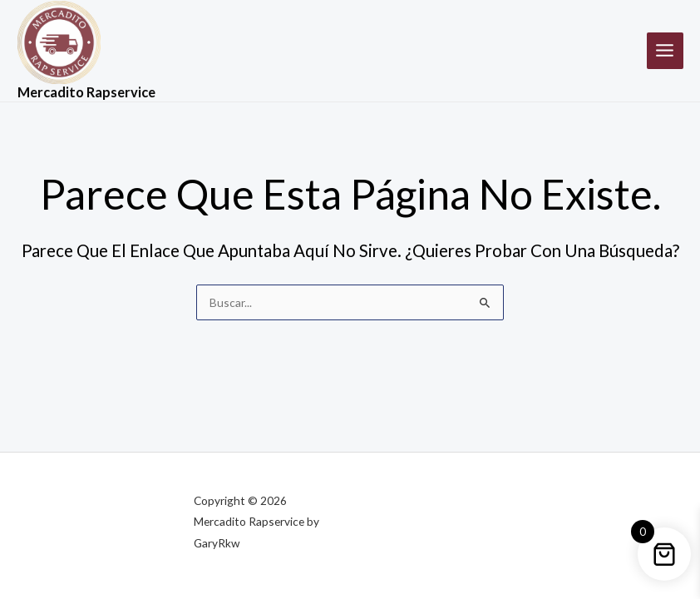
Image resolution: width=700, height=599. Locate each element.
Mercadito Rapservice (86, 92)
